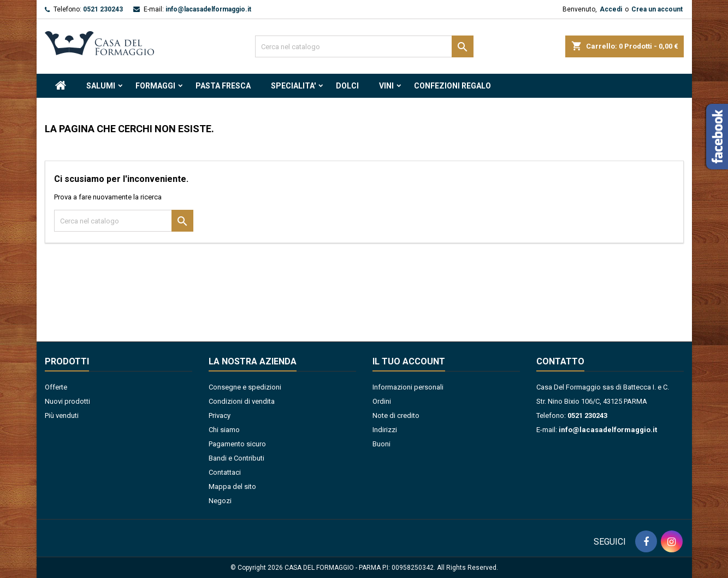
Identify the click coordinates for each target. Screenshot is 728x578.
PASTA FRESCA (223, 86)
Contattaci (225, 472)
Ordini (382, 401)
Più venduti (62, 415)
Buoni (381, 444)
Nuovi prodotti (67, 401)
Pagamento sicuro (237, 444)
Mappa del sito (232, 486)
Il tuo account (409, 361)
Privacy (220, 415)
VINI (386, 86)
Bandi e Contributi (236, 458)
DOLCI (347, 86)
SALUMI (101, 86)
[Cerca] (364, 46)
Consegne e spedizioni (245, 387)
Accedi (611, 9)
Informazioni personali (408, 387)
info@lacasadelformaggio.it (208, 9)
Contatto (560, 361)
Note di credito (396, 415)
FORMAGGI (155, 86)
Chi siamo (224, 430)
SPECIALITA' (293, 86)
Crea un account (657, 9)
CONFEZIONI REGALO (452, 86)
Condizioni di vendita (242, 401)
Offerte (56, 387)
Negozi (220, 501)
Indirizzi (385, 430)
